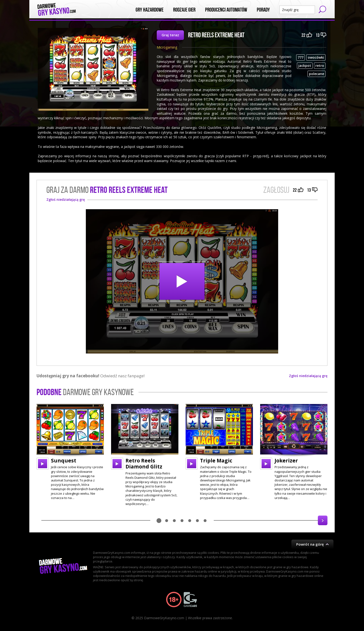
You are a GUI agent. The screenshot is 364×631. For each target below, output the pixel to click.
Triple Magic (216, 461)
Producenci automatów (226, 10)
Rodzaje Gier (184, 10)
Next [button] (323, 520)
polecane (317, 74)
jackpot (305, 66)
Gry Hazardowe (150, 10)
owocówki (316, 57)
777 (301, 57)
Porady (263, 10)
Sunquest (64, 461)
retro (320, 66)
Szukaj (322, 9)
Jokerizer (286, 461)
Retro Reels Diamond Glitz (144, 464)
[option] (70, 452)
